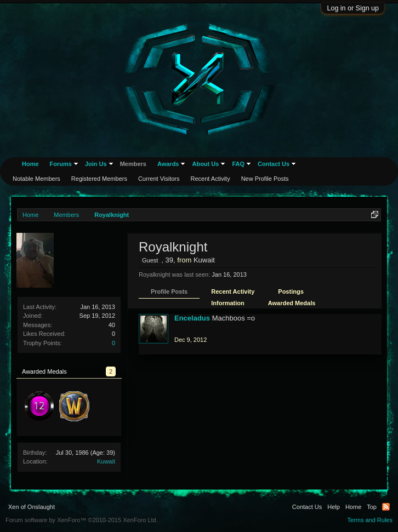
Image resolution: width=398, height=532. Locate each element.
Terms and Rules (370, 520)
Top (372, 507)
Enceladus (192, 318)
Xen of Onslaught (32, 507)
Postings (291, 291)
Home (30, 164)
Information (228, 303)
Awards (168, 164)
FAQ (238, 164)
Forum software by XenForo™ (82, 520)
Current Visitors (159, 179)
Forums (61, 164)
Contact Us (274, 164)
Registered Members (99, 179)
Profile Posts (169, 291)
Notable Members (36, 179)
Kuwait (106, 461)
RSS (386, 507)
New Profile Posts (265, 179)
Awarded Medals (292, 303)
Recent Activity (233, 291)
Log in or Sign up (353, 8)
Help (334, 507)
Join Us (96, 164)
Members (133, 164)
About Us (205, 164)
